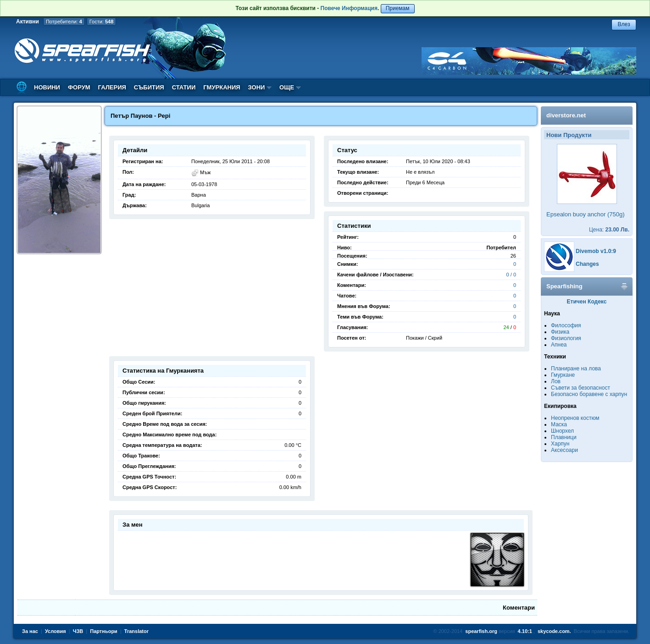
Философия (566, 325)
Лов (556, 381)
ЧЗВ (78, 631)
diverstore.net (566, 115)
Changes (587, 264)
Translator (136, 631)
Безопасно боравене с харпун (589, 394)
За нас (30, 631)
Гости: (102, 22)
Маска (559, 424)
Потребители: (64, 22)
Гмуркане (563, 375)
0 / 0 (511, 275)
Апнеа (559, 345)
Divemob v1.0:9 (596, 251)
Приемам (398, 8)
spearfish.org (481, 631)
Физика (560, 332)
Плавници (564, 437)
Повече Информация (349, 8)
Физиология (566, 338)
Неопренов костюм (575, 418)
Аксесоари (564, 450)
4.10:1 (525, 631)
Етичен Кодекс (587, 302)
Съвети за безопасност (581, 388)
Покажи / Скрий (424, 338)
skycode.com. (554, 631)
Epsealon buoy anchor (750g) (586, 214)
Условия (56, 631)
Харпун (560, 444)
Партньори (104, 631)
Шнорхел (562, 431)
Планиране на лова (576, 369)
